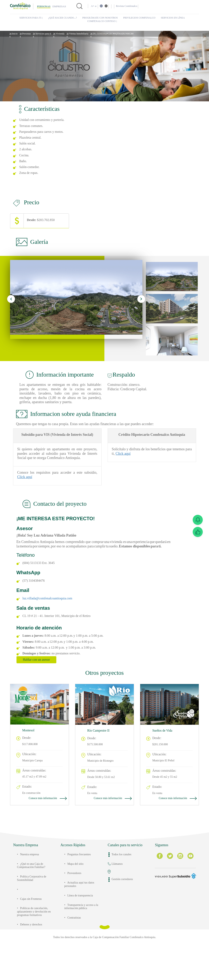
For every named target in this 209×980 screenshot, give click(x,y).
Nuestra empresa (32, 882)
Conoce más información (45, 826)
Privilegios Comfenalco (141, 18)
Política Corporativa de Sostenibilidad (35, 906)
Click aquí (42, 500)
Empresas (59, 6)
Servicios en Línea (174, 18)
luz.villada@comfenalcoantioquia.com (52, 626)
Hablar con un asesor (40, 687)
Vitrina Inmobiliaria (89, 34)
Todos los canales (124, 882)
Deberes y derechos (34, 955)
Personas (44, 6)
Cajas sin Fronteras (34, 926)
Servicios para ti (31, 18)
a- (97, 6)
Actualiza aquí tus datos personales (79, 912)
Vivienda (68, 34)
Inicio (15, 34)
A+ (93, 6)
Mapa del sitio (78, 891)
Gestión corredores (125, 907)
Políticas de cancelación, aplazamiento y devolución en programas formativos (35, 941)
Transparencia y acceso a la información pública (83, 934)
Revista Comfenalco (130, 6)
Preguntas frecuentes (83, 882)
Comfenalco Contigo (102, 21)
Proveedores (76, 901)
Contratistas (76, 945)
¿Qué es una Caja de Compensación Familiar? (33, 893)
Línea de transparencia (84, 923)
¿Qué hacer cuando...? (64, 18)
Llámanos (118, 891)
